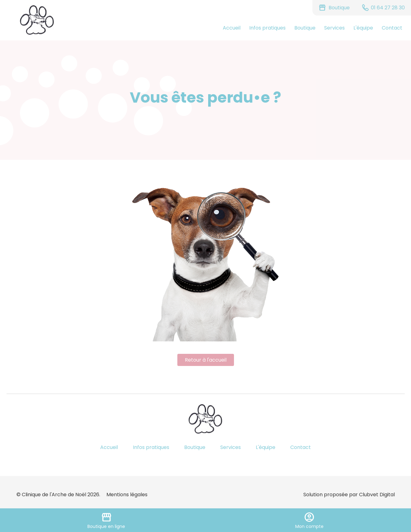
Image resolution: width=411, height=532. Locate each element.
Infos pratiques (267, 28)
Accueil (232, 28)
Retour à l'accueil (206, 360)
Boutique (305, 28)
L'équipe (363, 28)
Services (334, 28)
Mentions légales (127, 495)
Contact (392, 28)
